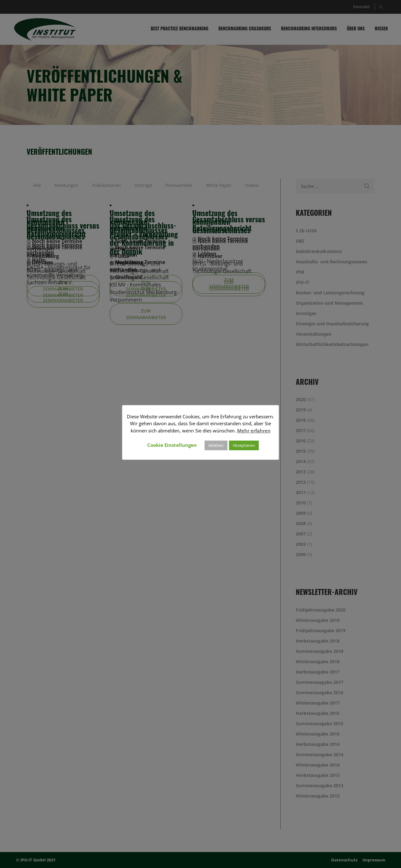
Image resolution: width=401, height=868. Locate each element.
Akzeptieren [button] (244, 445)
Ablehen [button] (216, 445)
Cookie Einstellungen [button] (172, 445)
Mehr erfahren (254, 431)
